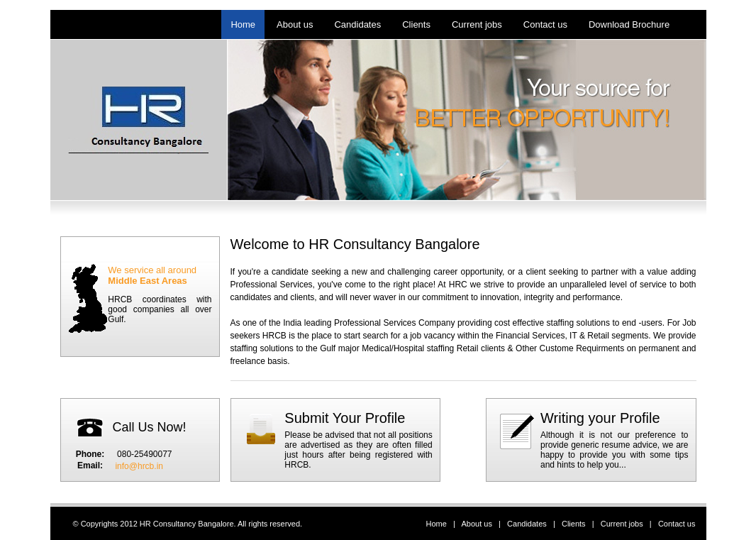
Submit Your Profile (345, 418)
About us (476, 524)
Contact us (677, 524)
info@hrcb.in (139, 466)
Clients (574, 524)
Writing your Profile (600, 418)
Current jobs (622, 524)
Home (437, 524)
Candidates (527, 524)
